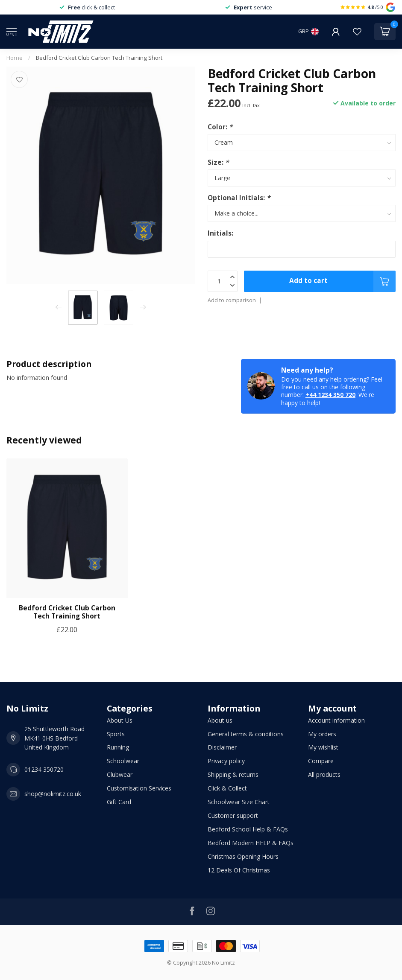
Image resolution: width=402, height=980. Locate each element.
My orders (322, 734)
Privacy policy (226, 761)
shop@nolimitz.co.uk (53, 794)
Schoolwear (123, 761)
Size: (218, 162)
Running (118, 747)
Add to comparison (232, 300)
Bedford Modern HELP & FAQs (251, 843)
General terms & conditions (246, 734)
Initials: (220, 233)
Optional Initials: (239, 198)
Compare (321, 761)
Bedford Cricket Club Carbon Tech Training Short (99, 58)
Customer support (233, 815)
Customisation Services (139, 788)
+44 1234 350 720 (330, 395)
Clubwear (120, 774)
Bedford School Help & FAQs (248, 829)
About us (220, 720)
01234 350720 (44, 769)
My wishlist (323, 747)
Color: (220, 127)
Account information (336, 720)
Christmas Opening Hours (243, 856)
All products (324, 774)
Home (15, 58)
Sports (116, 734)
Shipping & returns (233, 774)
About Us (120, 720)
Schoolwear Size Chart (239, 802)
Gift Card (119, 802)
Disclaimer (222, 747)
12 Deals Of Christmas (239, 870)
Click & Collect (227, 788)
